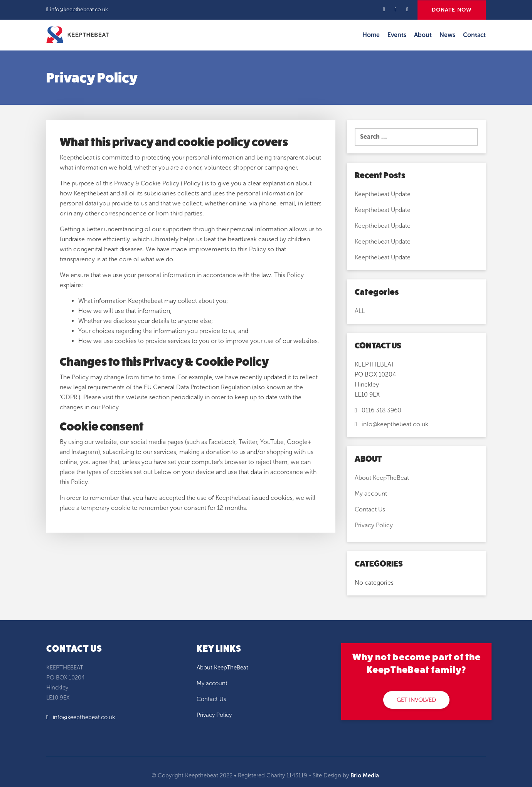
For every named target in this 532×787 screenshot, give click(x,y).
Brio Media (365, 775)
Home (371, 35)
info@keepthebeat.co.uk (79, 9)
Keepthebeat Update (383, 194)
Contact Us (370, 509)
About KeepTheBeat (382, 478)
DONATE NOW (452, 10)
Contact (474, 35)
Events (397, 35)
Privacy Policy (374, 525)
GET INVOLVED (416, 700)
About (423, 35)
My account (371, 494)
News (447, 35)
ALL (360, 311)
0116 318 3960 (378, 410)
